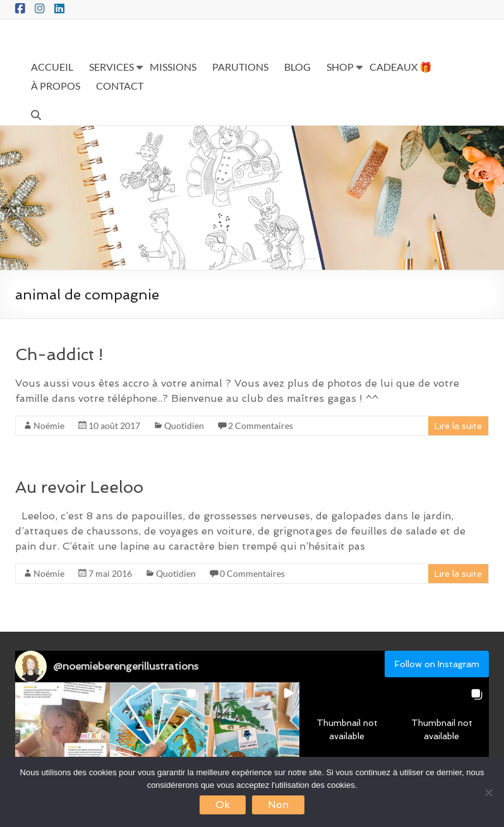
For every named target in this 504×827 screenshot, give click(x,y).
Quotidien (184, 426)
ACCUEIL (52, 67)
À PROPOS (56, 86)
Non (278, 805)
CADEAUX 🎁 (401, 67)
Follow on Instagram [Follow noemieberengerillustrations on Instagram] (437, 664)
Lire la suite (458, 426)
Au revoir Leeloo (79, 487)
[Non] (488, 792)
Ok (223, 805)
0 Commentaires (252, 573)
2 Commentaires (261, 426)
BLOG (297, 67)
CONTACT (120, 86)
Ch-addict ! (59, 354)
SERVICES (111, 67)
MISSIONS (173, 67)
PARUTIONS (240, 67)
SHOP (340, 67)
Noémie (49, 426)
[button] (63, 730)
